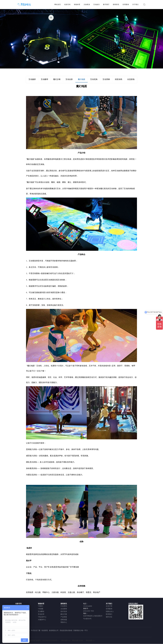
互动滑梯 (106, 79)
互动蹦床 (32, 79)
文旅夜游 (87, 4)
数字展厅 (106, 4)
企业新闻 (64, 609)
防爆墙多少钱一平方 (81, 630)
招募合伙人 (110, 611)
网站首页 (58, 4)
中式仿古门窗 (36, 630)
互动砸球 (44, 79)
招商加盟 (64, 620)
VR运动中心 (42, 617)
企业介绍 (109, 606)
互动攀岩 (41, 611)
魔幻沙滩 (57, 79)
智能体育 (77, 4)
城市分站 (109, 617)
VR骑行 (41, 606)
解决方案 (64, 614)
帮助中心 (64, 622)
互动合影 (69, 79)
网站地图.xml (66, 641)
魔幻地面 (81, 79)
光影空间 (67, 4)
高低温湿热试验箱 (66, 630)
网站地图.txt (90, 641)
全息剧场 (131, 79)
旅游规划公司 (54, 630)
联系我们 (109, 614)
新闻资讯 (116, 4)
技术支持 (64, 611)
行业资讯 (64, 606)
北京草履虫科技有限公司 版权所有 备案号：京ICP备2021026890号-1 (35, 641)
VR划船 (41, 609)
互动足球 (41, 614)
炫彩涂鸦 (119, 79)
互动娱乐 (97, 4)
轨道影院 (45, 630)
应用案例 (126, 4)
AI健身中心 (42, 620)
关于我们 (135, 4)
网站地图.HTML (78, 641)
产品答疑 (64, 617)
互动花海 (94, 79)
